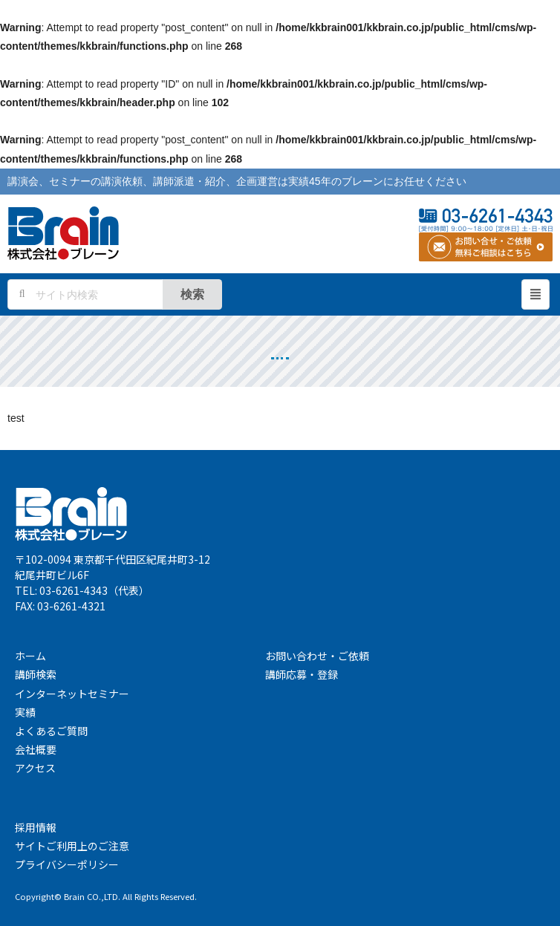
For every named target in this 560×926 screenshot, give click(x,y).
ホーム (30, 656)
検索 (192, 294)
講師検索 (36, 674)
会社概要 (36, 749)
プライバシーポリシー (67, 864)
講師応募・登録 (302, 674)
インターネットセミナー (72, 694)
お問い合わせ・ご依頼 (317, 656)
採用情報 (36, 827)
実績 (25, 712)
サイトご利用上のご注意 (72, 846)
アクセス (35, 768)
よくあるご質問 (51, 731)
